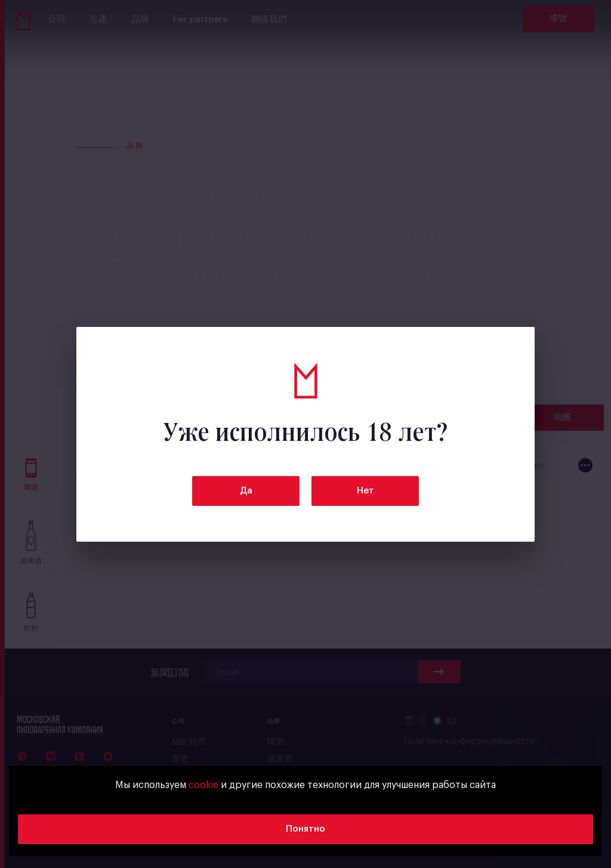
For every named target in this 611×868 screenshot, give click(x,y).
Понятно (305, 829)
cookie (203, 785)
